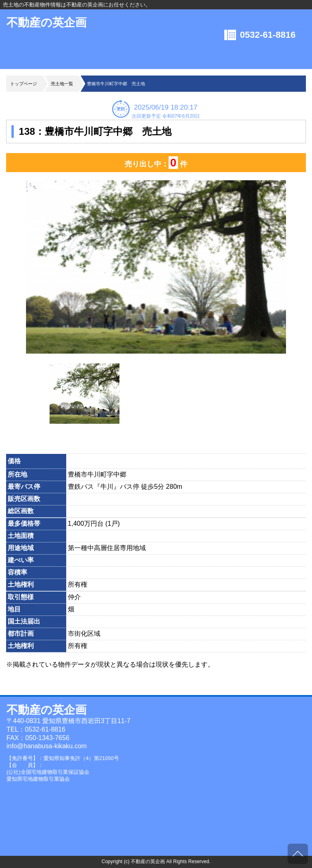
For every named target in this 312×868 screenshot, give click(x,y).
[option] (156, 268)
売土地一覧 (62, 84)
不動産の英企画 (47, 23)
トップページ (24, 84)
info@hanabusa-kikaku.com (47, 746)
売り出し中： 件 (156, 163)
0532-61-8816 (268, 35)
